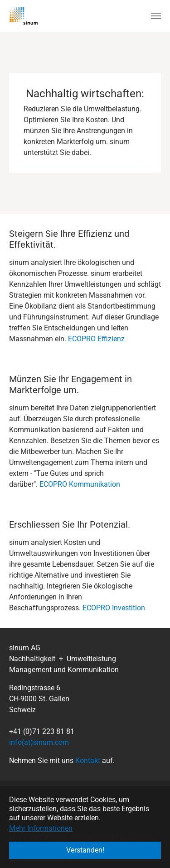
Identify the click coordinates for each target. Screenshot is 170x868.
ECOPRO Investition (114, 608)
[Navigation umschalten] (156, 16)
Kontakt (88, 761)
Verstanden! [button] (85, 850)
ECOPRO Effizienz (96, 339)
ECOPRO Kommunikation (80, 484)
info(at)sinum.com (39, 742)
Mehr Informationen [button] (41, 828)
